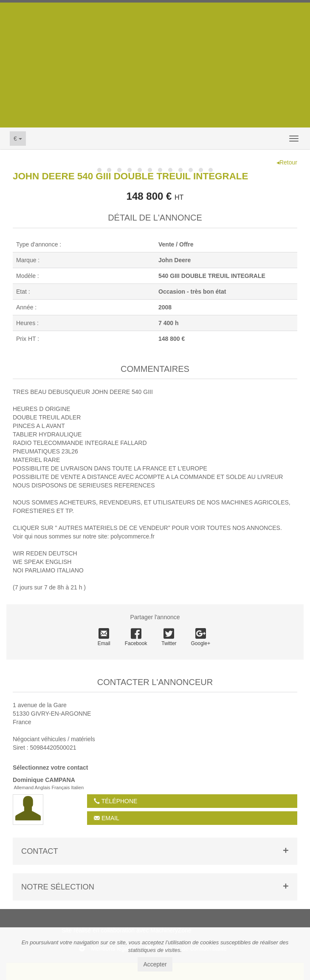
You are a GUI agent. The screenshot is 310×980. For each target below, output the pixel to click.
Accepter (155, 964)
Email (104, 637)
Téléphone (116, 801)
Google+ (201, 637)
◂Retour (287, 162)
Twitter (169, 637)
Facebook (136, 637)
